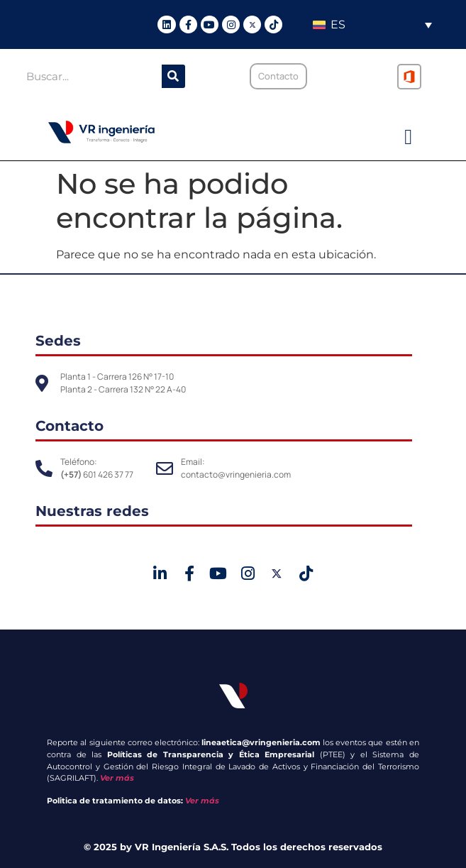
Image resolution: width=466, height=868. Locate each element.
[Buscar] (173, 76)
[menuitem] (372, 24)
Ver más (117, 778)
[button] (409, 137)
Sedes (58, 341)
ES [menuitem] (338, 24)
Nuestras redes (92, 511)
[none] (372, 24)
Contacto (70, 426)
